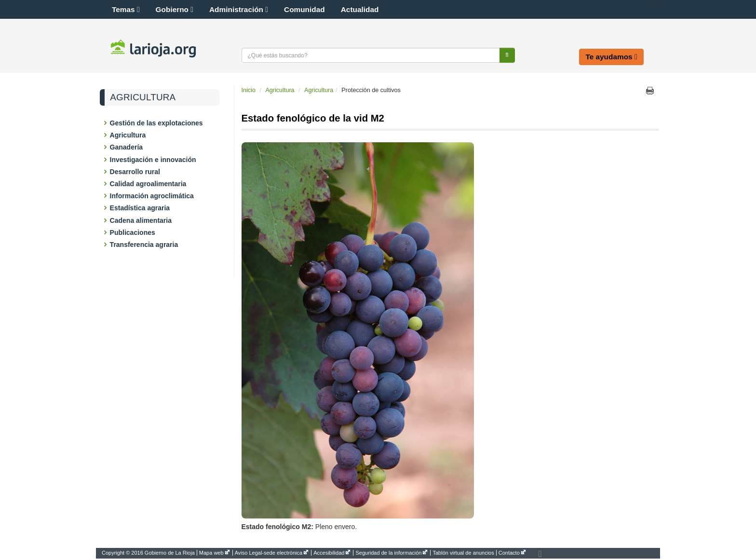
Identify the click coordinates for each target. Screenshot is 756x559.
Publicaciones (133, 232)
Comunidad (304, 9)
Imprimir (650, 91)
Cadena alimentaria (142, 220)
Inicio (249, 90)
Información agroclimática (153, 196)
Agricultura (143, 97)
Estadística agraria (141, 208)
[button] (646, 5)
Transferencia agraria (145, 245)
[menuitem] (149, 553)
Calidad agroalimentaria (149, 184)
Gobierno (175, 9)
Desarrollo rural (136, 172)
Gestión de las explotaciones (157, 123)
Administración (239, 9)
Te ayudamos (611, 57)
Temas (126, 9)
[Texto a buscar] (371, 55)
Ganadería (127, 147)
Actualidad (360, 9)
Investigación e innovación (154, 160)
